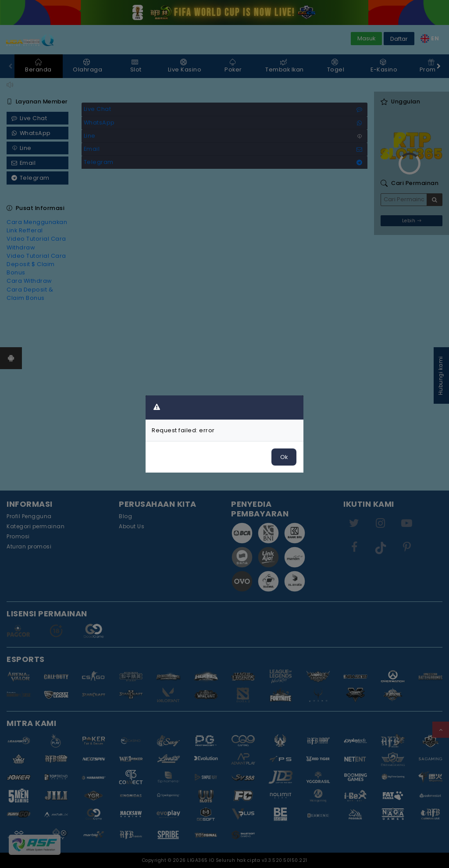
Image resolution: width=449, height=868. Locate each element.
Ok (284, 457)
